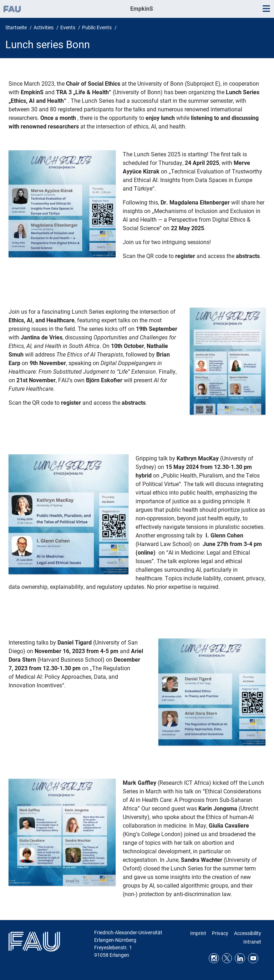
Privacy (220, 933)
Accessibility (248, 933)
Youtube (253, 958)
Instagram (214, 958)
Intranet (252, 942)
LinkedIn (240, 958)
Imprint (198, 933)
